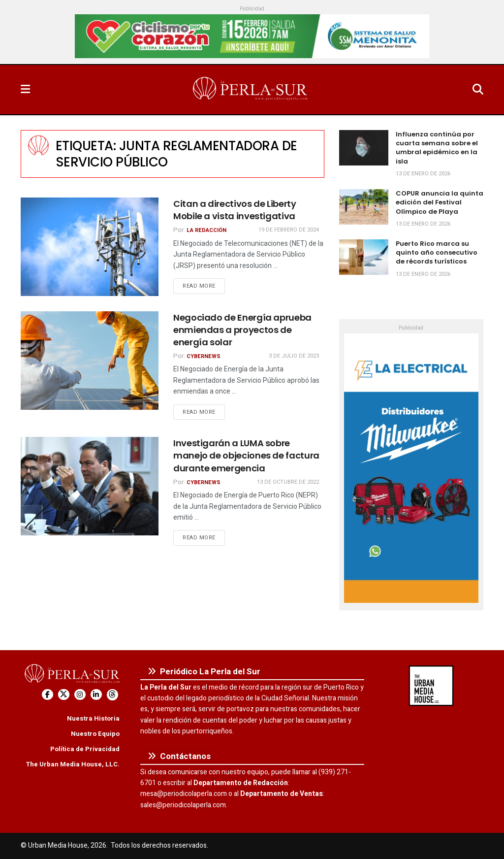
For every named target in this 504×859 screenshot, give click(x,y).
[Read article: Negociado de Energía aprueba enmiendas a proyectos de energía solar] (90, 361)
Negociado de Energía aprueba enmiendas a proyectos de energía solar (242, 330)
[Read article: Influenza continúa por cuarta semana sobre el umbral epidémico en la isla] (364, 148)
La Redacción (206, 230)
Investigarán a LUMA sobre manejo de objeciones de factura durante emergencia (246, 455)
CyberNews (204, 356)
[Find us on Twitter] (64, 695)
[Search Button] (478, 90)
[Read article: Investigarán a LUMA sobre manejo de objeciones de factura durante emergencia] (90, 486)
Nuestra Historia (93, 718)
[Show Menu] (25, 90)
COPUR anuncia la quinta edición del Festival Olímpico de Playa (440, 202)
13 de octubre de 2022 (288, 482)
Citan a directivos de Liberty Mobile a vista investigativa (235, 210)
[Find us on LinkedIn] (96, 695)
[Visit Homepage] (251, 90)
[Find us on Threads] (112, 695)
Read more (204, 286)
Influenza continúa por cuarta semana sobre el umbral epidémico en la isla (437, 148)
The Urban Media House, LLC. (73, 764)
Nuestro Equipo (95, 734)
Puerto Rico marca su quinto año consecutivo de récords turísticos (437, 252)
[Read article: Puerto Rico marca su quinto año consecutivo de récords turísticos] (364, 257)
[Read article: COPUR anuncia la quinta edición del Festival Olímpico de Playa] (364, 207)
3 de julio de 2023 (294, 356)
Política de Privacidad (85, 749)
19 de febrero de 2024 (289, 230)
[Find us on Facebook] (47, 695)
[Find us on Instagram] (80, 695)
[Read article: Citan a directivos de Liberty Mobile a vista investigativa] (90, 247)
